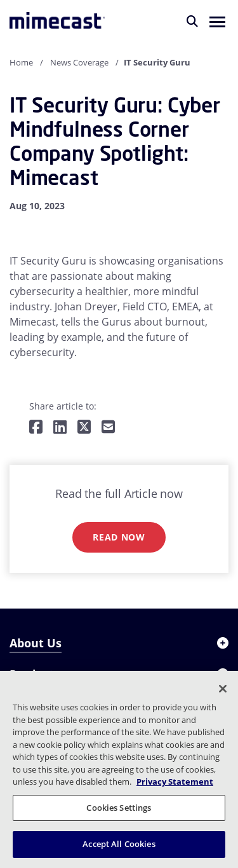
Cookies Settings (119, 808)
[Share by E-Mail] (108, 428)
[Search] (192, 21)
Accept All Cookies (119, 844)
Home (21, 62)
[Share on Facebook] (36, 428)
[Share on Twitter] (84, 428)
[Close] (223, 689)
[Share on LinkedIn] (60, 428)
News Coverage (79, 62)
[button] (217, 21)
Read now (119, 537)
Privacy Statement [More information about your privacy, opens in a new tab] (175, 782)
